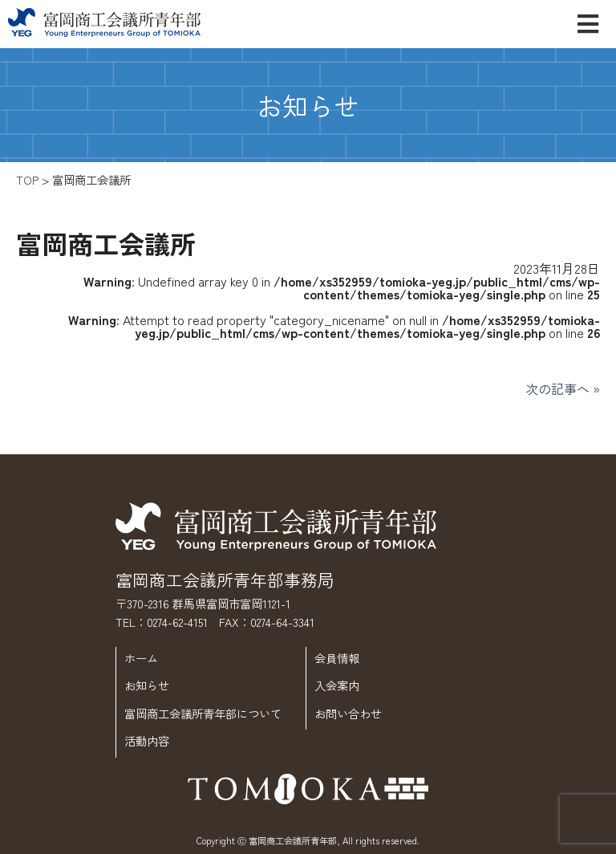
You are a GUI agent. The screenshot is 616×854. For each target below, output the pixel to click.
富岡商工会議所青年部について (203, 713)
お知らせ (147, 685)
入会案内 (337, 685)
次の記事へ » (563, 388)
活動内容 (147, 740)
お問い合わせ (348, 713)
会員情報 (337, 658)
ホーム (141, 658)
